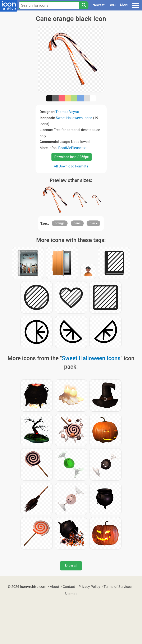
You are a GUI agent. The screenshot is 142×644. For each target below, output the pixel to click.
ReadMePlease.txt (72, 148)
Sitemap (71, 594)
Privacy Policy (89, 587)
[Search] (84, 5)
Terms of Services (118, 587)
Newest (99, 5)
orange (60, 223)
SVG (112, 5)
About (54, 587)
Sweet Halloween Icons (74, 118)
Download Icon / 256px (72, 157)
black (93, 223)
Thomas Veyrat (67, 112)
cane (77, 223)
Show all (71, 566)
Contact (69, 587)
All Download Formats (71, 166)
